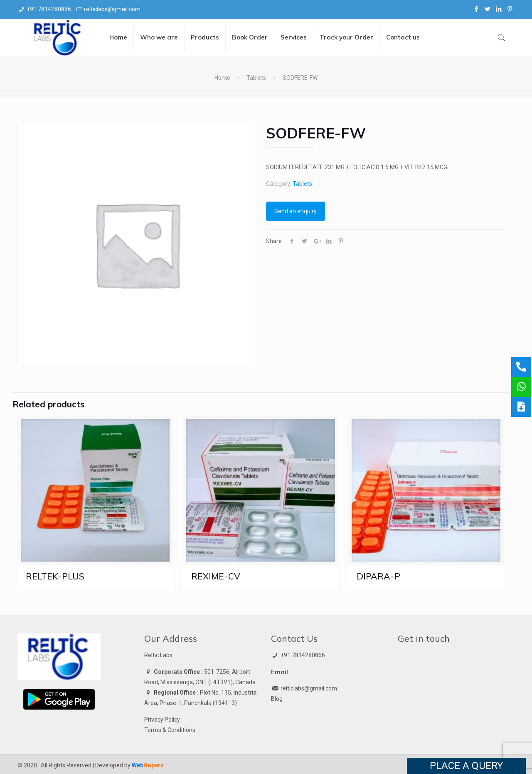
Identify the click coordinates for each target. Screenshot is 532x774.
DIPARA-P (378, 576)
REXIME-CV (216, 576)
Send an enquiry (296, 211)
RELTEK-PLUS (55, 576)
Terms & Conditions (170, 730)
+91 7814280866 (49, 9)
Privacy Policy (162, 720)
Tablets (256, 78)
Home (222, 78)
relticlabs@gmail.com (112, 9)
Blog (277, 699)
